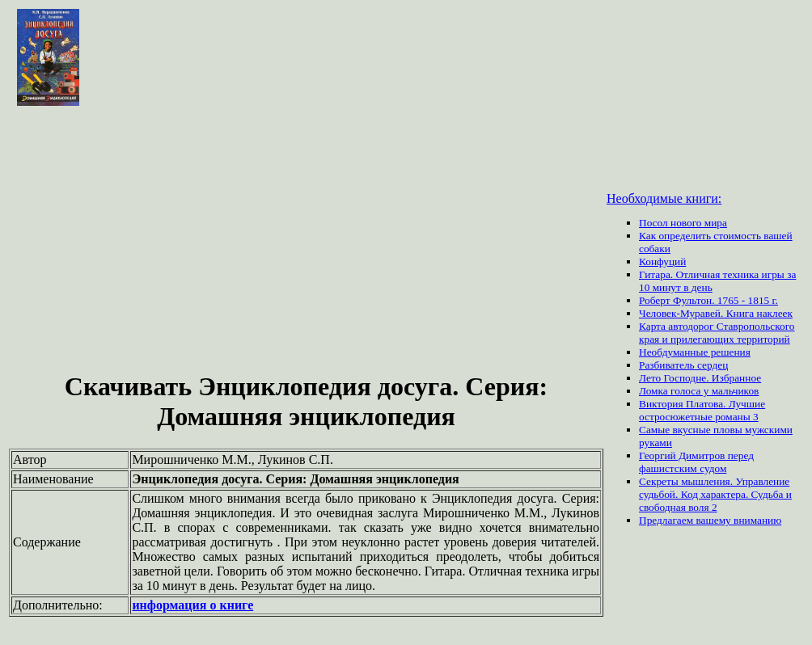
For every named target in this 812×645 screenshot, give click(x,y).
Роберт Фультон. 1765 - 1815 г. (708, 300)
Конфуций (662, 261)
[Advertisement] (306, 241)
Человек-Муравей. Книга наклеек (716, 313)
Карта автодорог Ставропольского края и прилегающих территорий (717, 333)
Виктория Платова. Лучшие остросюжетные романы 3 (702, 410)
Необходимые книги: (664, 198)
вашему (715, 520)
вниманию (757, 520)
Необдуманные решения (695, 352)
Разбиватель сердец (683, 365)
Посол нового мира (683, 223)
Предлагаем (667, 520)
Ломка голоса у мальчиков (699, 391)
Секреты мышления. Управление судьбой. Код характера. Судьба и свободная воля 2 (715, 494)
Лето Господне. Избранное (700, 378)
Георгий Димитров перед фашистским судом (696, 462)
